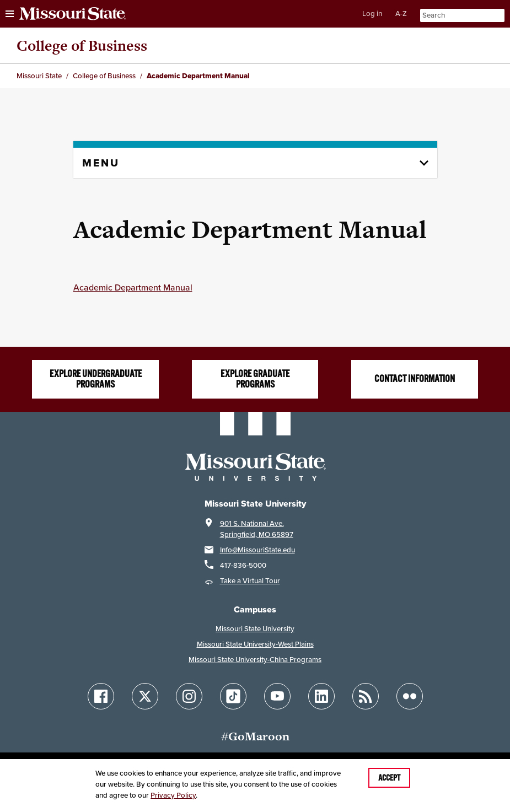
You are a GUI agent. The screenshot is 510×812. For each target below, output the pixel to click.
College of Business (82, 45)
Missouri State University (255, 629)
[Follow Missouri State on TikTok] (233, 696)
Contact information (415, 379)
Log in (372, 14)
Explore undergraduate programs (96, 379)
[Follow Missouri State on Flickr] (410, 696)
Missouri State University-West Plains (255, 644)
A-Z (401, 14)
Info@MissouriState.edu (257, 550)
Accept (389, 778)
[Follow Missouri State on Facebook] (101, 696)
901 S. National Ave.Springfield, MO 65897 (257, 529)
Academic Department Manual (133, 287)
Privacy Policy (173, 795)
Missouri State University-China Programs (255, 660)
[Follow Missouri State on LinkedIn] (321, 696)
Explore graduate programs (255, 379)
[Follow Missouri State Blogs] (366, 696)
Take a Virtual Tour (250, 581)
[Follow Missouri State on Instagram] (189, 696)
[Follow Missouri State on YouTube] (277, 696)
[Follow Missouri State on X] (145, 696)
